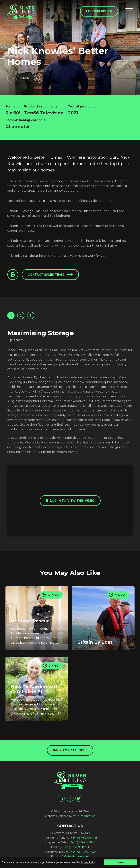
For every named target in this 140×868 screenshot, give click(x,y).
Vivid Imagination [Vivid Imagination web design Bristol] (84, 816)
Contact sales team (46, 275)
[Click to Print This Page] (13, 275)
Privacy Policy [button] (88, 862)
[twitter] (79, 798)
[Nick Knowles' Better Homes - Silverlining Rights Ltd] (21, 12)
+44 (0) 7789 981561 (76, 847)
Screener (21, 78)
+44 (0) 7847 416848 (82, 842)
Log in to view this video (70, 501)
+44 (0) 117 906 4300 (84, 852)
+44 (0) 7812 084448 (84, 838)
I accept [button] (120, 862)
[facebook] (70, 798)
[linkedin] (61, 798)
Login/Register (99, 11)
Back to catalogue (70, 750)
